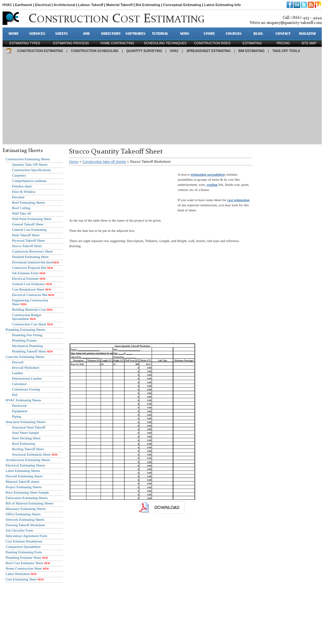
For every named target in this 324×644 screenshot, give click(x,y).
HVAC (7, 5)
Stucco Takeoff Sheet (27, 246)
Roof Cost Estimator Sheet (25, 563)
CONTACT (283, 34)
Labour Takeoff (91, 5)
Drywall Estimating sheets (24, 476)
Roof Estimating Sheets (29, 202)
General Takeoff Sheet (28, 224)
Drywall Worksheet (26, 367)
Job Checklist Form (19, 530)
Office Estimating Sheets (23, 514)
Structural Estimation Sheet (31, 454)
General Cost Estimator (29, 284)
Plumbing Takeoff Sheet (29, 351)
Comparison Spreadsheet (23, 547)
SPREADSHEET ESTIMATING (209, 51)
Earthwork (24, 5)
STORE (209, 34)
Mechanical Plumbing (28, 346)
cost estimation (238, 200)
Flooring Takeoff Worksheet (26, 525)
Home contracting (117, 43)
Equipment (20, 411)
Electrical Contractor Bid (30, 295)
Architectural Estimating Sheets (28, 460)
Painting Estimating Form (24, 552)
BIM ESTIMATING (252, 51)
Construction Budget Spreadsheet (27, 317)
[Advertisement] (162, 100)
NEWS (185, 34)
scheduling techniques (165, 43)
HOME (14, 34)
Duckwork (19, 405)
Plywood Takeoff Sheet (29, 240)
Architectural (64, 5)
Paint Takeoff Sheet (26, 235)
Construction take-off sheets (104, 162)
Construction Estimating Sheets (28, 159)
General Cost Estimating (29, 230)
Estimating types (25, 43)
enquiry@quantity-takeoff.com (294, 23)
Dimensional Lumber (27, 378)
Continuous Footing (26, 389)
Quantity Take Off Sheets (30, 164)
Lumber (18, 373)
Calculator (19, 384)
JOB (86, 34)
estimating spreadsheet (208, 174)
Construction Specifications (32, 170)
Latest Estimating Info (222, 5)
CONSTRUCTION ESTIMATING (40, 51)
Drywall (18, 362)
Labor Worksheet (18, 574)
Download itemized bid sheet (33, 262)
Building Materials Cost (29, 309)
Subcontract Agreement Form (26, 536)
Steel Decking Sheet (26, 438)
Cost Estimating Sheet (21, 579)
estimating (252, 43)
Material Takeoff (120, 5)
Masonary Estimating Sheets (26, 509)
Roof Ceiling (21, 208)
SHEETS (62, 34)
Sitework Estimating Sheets (25, 519)
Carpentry (19, 175)
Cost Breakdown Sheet (28, 289)
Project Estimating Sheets (24, 487)
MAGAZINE (308, 34)
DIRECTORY (111, 34)
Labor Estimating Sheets (23, 471)
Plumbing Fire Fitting (27, 335)
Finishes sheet (22, 186)
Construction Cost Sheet (29, 324)
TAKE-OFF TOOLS (286, 51)
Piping (17, 416)
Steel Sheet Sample (26, 433)
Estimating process (71, 43)
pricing (283, 43)
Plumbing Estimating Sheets (26, 330)
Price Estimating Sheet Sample (27, 492)
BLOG (258, 34)
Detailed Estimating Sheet (30, 257)
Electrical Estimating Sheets (26, 465)
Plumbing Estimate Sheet (23, 557)
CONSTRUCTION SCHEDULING (95, 51)
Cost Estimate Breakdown (24, 541)
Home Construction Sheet (24, 568)
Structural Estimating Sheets (26, 422)
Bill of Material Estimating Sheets (30, 503)
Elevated (18, 197)
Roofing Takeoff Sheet (28, 449)
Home (74, 162)
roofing (212, 185)
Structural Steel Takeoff (29, 427)
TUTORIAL (160, 34)
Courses (234, 34)
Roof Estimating (24, 443)
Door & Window (24, 192)
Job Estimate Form (25, 273)
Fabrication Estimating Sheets (27, 498)
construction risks (212, 43)
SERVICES (37, 34)
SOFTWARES (136, 34)
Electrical (43, 5)
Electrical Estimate (25, 278)
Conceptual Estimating (182, 5)
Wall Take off (22, 213)
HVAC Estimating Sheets (24, 400)
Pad (15, 395)
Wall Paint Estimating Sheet (32, 219)
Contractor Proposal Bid (29, 268)
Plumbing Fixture (24, 340)
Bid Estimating (148, 5)
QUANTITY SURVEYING (144, 51)
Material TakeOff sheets (23, 481)
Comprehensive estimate (29, 181)
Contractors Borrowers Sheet (33, 251)
